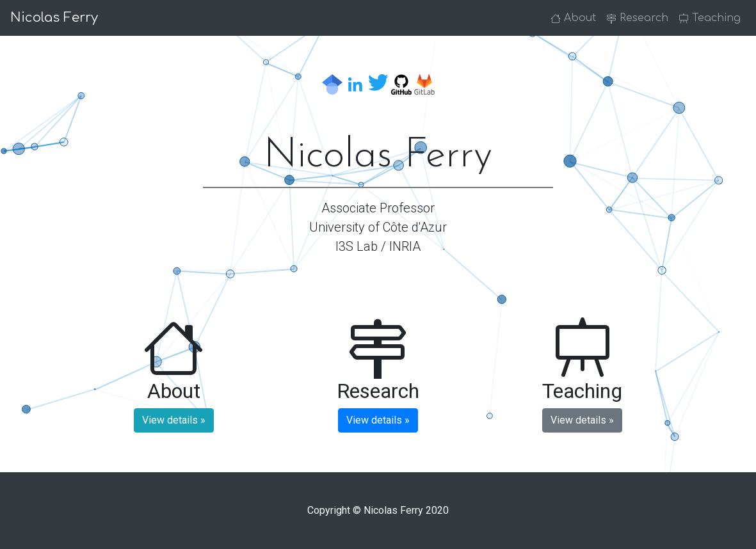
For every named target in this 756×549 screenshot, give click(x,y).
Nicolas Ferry (54, 18)
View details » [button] (174, 420)
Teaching (710, 18)
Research (637, 18)
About (573, 18)
